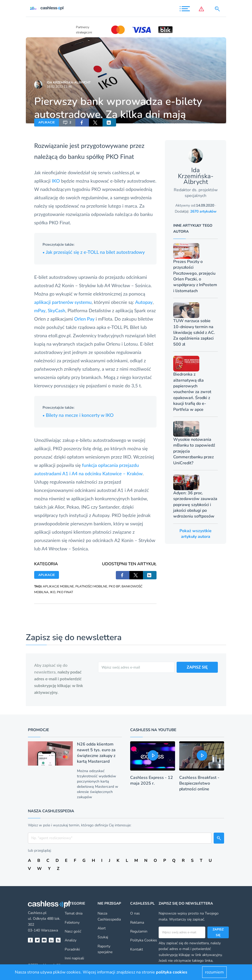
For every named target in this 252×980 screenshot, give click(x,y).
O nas (135, 913)
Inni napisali (74, 958)
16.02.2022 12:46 (59, 87)
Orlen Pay (84, 319)
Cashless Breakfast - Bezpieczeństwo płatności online (199, 783)
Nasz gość (73, 931)
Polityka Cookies (144, 940)
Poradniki (72, 949)
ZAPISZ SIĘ (197, 667)
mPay (40, 310)
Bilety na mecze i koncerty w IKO (78, 415)
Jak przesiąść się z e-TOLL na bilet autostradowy (94, 252)
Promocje (38, 730)
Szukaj (103, 937)
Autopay (144, 302)
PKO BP (114, 586)
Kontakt (137, 949)
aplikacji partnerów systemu (63, 302)
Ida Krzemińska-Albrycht (69, 82)
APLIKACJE (47, 122)
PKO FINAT (65, 592)
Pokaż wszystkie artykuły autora (196, 534)
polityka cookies (172, 972)
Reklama (137, 922)
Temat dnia (74, 913)
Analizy (71, 940)
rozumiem (214, 972)
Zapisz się (218, 932)
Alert (102, 928)
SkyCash (56, 310)
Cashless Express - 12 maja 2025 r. (152, 780)
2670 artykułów (203, 211)
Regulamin (139, 931)
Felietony (72, 922)
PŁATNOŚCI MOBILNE (91, 586)
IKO (56, 181)
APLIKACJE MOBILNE (58, 586)
